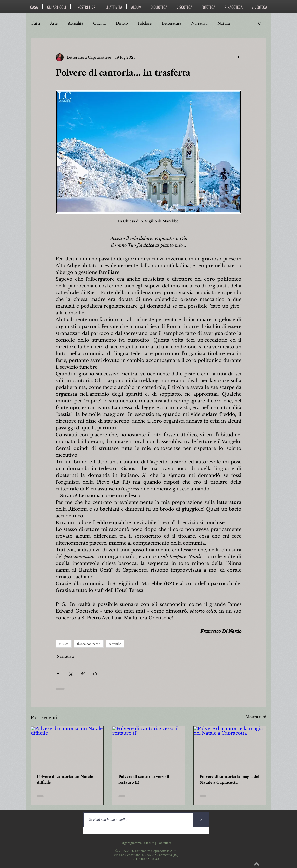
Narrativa (199, 23)
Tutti (35, 23)
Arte (54, 23)
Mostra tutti (256, 717)
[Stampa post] (95, 673)
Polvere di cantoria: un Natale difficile (65, 779)
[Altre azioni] (238, 57)
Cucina (99, 23)
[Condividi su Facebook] (58, 673)
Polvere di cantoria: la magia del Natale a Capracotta (230, 779)
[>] (201, 820)
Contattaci (164, 843)
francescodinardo (89, 644)
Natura (224, 23)
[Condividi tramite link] (83, 673)
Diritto (122, 23)
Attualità (75, 23)
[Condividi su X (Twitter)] (70, 673)
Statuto (149, 843)
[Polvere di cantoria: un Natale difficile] (67, 747)
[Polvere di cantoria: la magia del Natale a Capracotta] (230, 747)
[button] (260, 23)
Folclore (145, 23)
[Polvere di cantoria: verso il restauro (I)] (149, 747)
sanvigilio (115, 644)
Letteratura (171, 23)
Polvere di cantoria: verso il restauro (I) (144, 779)
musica (64, 644)
